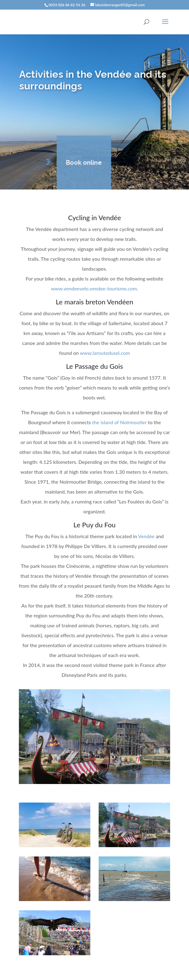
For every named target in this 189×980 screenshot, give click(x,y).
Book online (81, 163)
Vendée (146, 536)
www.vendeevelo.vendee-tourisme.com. (95, 288)
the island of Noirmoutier (119, 422)
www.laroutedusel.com (105, 353)
